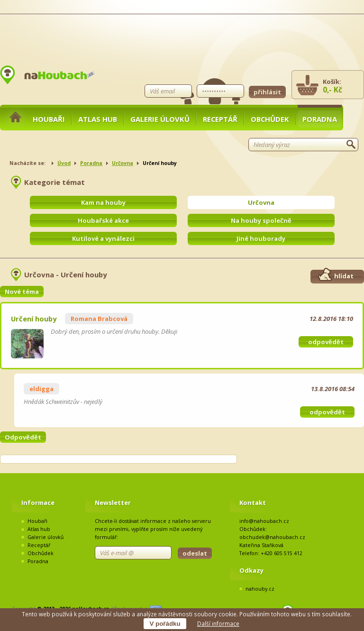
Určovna (123, 163)
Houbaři (49, 119)
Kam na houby (103, 202)
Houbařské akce (103, 220)
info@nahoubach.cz (264, 521)
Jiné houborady (261, 238)
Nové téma (22, 292)
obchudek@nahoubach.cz (272, 537)
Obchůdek (270, 119)
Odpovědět (23, 437)
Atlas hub (98, 119)
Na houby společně (261, 220)
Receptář (220, 119)
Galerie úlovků (160, 119)
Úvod (64, 163)
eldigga (41, 389)
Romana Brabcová (99, 319)
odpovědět (326, 342)
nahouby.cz (260, 589)
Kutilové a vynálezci (103, 238)
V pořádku (165, 624)
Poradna (320, 119)
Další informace (218, 623)
